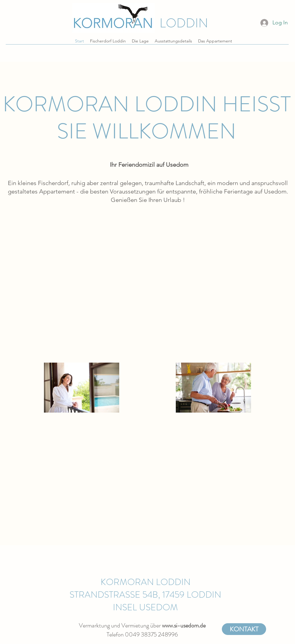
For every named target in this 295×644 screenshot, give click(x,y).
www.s (169, 625)
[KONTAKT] (244, 629)
